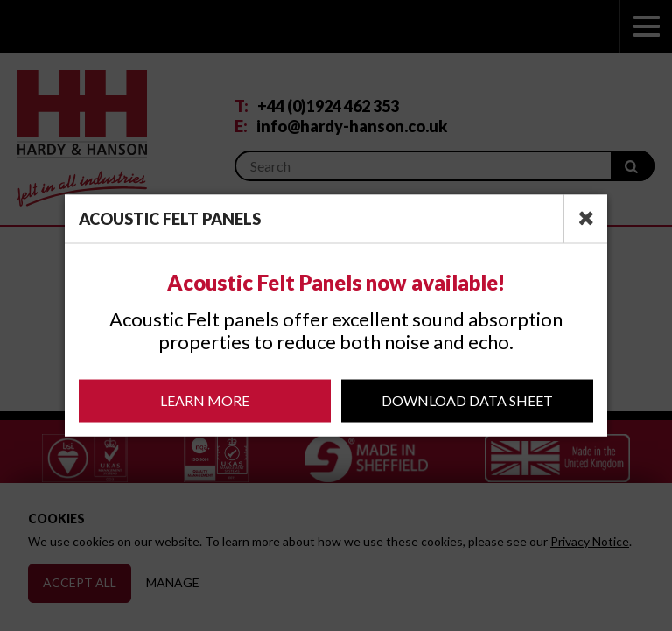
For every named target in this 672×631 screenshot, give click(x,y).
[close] (585, 219)
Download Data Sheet (467, 400)
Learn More (205, 400)
